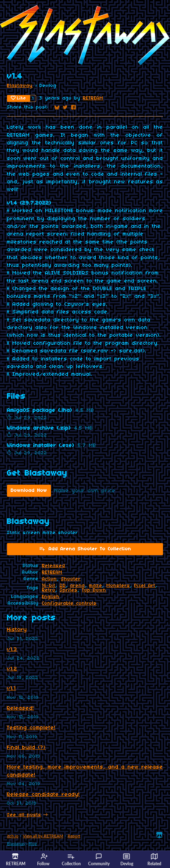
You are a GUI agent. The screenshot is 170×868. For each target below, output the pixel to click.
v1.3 (12, 650)
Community (99, 860)
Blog (33, 843)
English (51, 597)
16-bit (49, 586)
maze (96, 586)
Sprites (69, 590)
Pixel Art (145, 586)
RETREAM (93, 98)
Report (74, 836)
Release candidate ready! (43, 795)
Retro (49, 590)
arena (78, 586)
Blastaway (20, 86)
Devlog (127, 860)
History (17, 630)
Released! (20, 708)
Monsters (118, 586)
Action (49, 579)
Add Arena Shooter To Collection (85, 549)
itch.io (13, 836)
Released (54, 566)
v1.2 (12, 669)
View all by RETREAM (43, 836)
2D (63, 586)
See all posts (24, 815)
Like (19, 98)
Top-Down (94, 590)
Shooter (71, 579)
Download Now (29, 491)
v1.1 (11, 688)
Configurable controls (69, 603)
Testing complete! (31, 728)
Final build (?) (26, 748)
